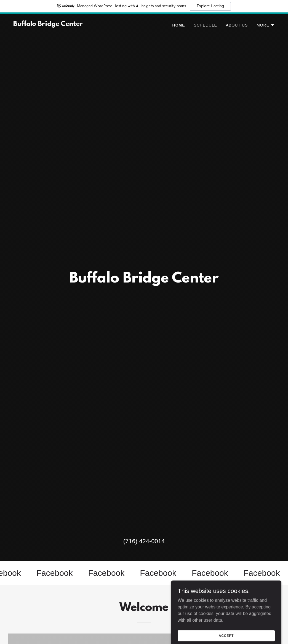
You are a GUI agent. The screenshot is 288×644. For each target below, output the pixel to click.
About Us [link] (237, 25)
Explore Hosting (210, 6)
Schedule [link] (206, 25)
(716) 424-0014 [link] (144, 541)
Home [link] (179, 25)
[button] (266, 25)
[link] (48, 24)
